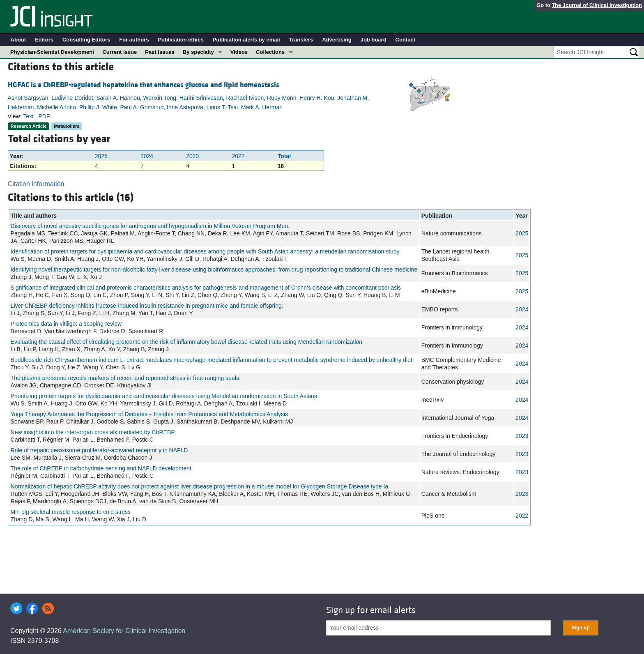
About (18, 40)
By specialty (198, 52)
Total (284, 156)
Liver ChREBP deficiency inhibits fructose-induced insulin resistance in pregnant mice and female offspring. (147, 306)
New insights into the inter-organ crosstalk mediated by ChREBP (93, 432)
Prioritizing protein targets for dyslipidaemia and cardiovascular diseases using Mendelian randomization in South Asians (164, 396)
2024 (147, 156)
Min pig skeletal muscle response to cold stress (71, 512)
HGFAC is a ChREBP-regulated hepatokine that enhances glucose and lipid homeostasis (144, 85)
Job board (374, 40)
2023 (192, 156)
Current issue (120, 52)
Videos (239, 52)
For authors (134, 40)
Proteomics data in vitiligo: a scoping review (66, 324)
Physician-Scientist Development (52, 52)
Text (28, 116)
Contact (405, 40)
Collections (270, 52)
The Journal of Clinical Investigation (597, 5)
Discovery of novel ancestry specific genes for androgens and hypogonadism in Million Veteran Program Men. (150, 226)
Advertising (337, 40)
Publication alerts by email (246, 40)
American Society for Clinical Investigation (124, 631)
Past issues (160, 52)
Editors (44, 40)
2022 (238, 156)
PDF (44, 116)
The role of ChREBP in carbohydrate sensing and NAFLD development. (102, 468)
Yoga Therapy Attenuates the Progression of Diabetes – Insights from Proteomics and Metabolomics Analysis (149, 414)
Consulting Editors (86, 40)
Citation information (36, 184)
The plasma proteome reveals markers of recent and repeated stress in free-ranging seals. (126, 378)
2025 (101, 156)
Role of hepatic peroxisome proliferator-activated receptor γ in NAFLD (99, 450)
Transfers (301, 40)
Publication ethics (181, 40)
